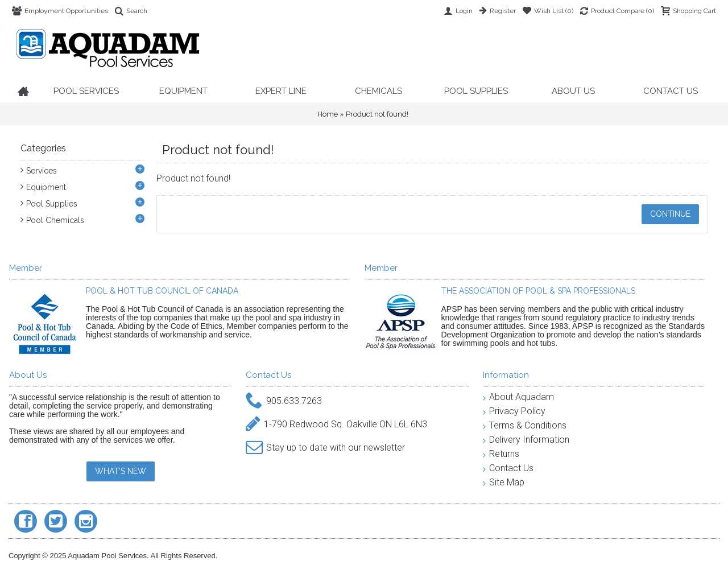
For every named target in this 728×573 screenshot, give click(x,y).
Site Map (504, 482)
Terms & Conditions (525, 425)
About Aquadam (518, 397)
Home (328, 114)
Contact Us (508, 468)
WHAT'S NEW (121, 471)
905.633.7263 (284, 401)
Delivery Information (526, 440)
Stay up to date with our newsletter (325, 448)
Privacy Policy (514, 411)
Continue (670, 214)
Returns (501, 454)
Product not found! (377, 114)
